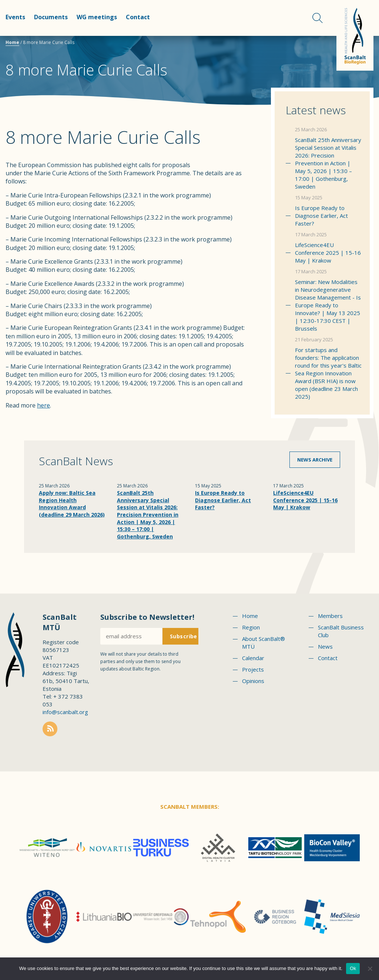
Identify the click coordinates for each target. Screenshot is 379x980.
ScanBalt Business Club (341, 631)
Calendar (253, 658)
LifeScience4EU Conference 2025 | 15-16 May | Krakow (328, 253)
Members (330, 616)
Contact (138, 17)
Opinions (253, 681)
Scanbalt (355, 35)
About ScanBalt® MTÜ (264, 643)
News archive (315, 460)
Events (15, 17)
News (325, 646)
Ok (353, 968)
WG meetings (97, 17)
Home (12, 42)
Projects (253, 669)
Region (251, 627)
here (43, 405)
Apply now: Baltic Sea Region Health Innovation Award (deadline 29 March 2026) (72, 504)
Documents (51, 17)
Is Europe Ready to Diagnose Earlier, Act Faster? (321, 216)
